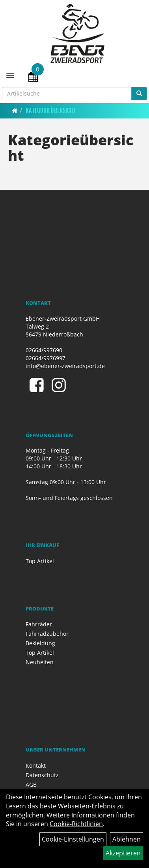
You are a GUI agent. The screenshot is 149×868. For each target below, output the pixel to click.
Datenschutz (42, 775)
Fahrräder (39, 624)
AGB (31, 784)
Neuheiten (40, 662)
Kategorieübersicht (51, 111)
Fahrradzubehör (47, 634)
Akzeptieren (123, 853)
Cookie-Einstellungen (73, 839)
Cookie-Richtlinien (76, 824)
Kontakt (36, 766)
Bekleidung (40, 643)
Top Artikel (40, 561)
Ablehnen (127, 839)
